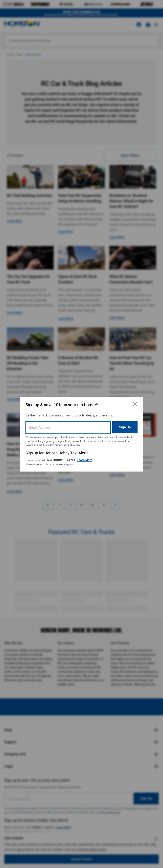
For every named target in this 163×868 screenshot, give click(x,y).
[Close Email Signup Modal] (135, 404)
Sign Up (125, 427)
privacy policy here (70, 445)
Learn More (85, 460)
